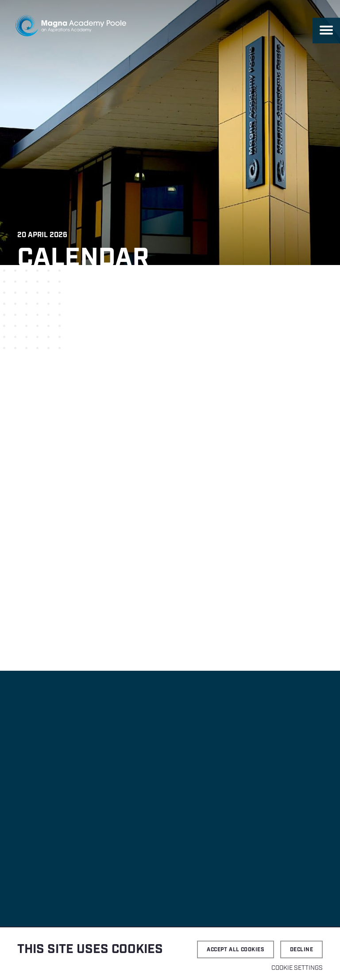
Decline (301, 950)
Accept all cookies (236, 950)
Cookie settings (297, 968)
